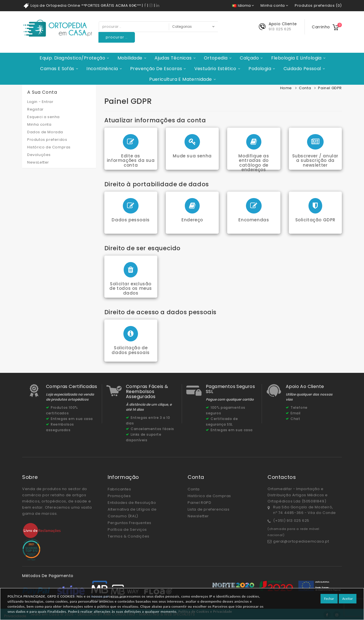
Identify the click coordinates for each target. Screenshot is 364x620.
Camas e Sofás (57, 69)
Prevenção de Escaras (156, 69)
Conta (305, 88)
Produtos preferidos (47, 140)
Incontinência (102, 69)
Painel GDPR (330, 88)
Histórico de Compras (49, 147)
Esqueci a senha (43, 117)
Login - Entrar (40, 102)
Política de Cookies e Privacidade (205, 611)
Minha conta (39, 124)
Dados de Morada (45, 132)
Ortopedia (216, 58)
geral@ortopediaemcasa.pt (301, 541)
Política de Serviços (127, 530)
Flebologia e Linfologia (296, 58)
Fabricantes (119, 489)
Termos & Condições (129, 536)
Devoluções (39, 155)
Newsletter (198, 516)
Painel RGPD (200, 503)
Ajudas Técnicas (173, 58)
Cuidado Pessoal (302, 69)
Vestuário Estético (215, 69)
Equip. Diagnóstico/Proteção (72, 58)
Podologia (260, 69)
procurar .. (117, 37)
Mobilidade (130, 58)
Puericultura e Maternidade (180, 79)
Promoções (119, 496)
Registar (35, 109)
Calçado (249, 58)
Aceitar (348, 599)
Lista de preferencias (209, 509)
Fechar (329, 599)
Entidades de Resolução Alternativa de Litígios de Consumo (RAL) (132, 509)
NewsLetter (38, 162)
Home (286, 88)
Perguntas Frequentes (130, 523)
